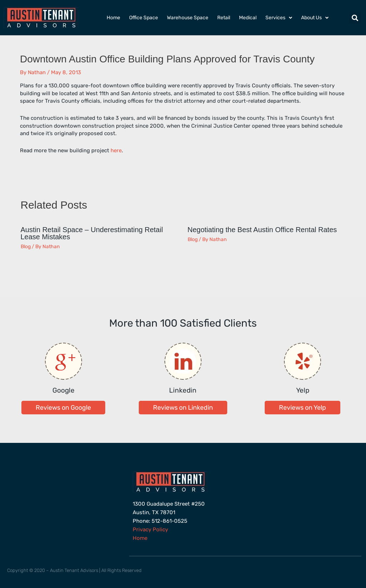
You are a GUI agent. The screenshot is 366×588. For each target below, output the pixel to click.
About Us (315, 18)
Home (113, 18)
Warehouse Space (188, 18)
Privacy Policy (150, 530)
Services (279, 18)
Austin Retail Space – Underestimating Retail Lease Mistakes (92, 233)
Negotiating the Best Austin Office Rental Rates (262, 230)
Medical (248, 18)
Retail (224, 18)
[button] (355, 18)
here (116, 150)
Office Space (144, 18)
